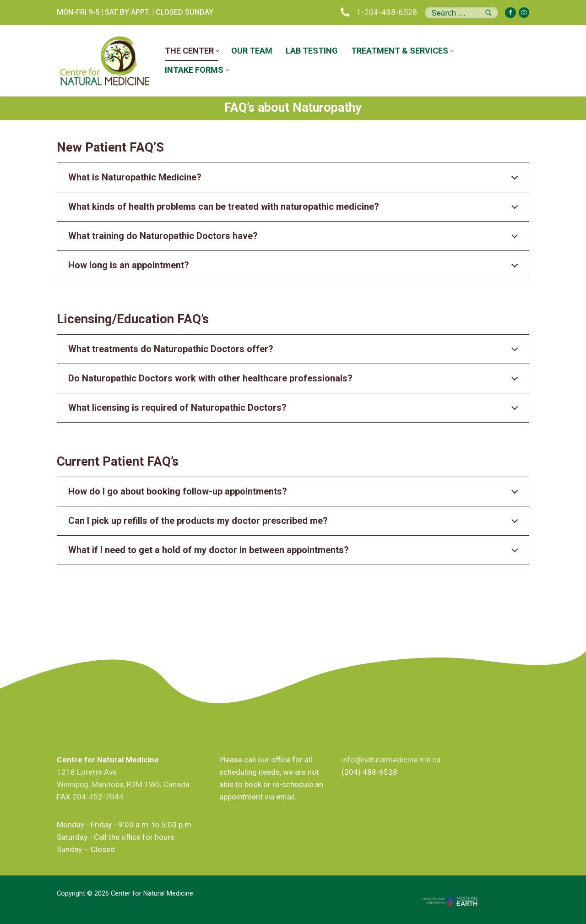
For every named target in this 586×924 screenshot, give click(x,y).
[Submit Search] (488, 13)
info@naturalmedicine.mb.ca (391, 760)
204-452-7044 (98, 797)
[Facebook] (510, 13)
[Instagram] (524, 13)
